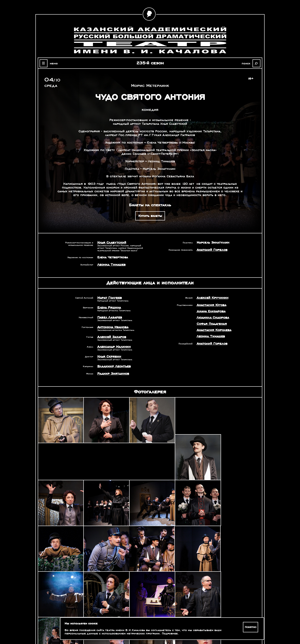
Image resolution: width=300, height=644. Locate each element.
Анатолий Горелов (211, 250)
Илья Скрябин (108, 356)
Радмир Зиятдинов (112, 374)
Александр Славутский (219, 589)
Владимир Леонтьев (113, 366)
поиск (247, 63)
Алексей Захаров (111, 337)
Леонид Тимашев (111, 265)
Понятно (251, 627)
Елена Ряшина (109, 308)
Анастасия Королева (213, 330)
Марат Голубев (109, 298)
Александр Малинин (113, 347)
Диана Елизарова (210, 311)
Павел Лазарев (109, 317)
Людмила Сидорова (212, 318)
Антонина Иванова (112, 327)
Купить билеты (150, 216)
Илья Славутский (111, 243)
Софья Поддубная (211, 324)
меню (53, 63)
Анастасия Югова (211, 305)
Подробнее (170, 634)
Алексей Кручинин (211, 298)
